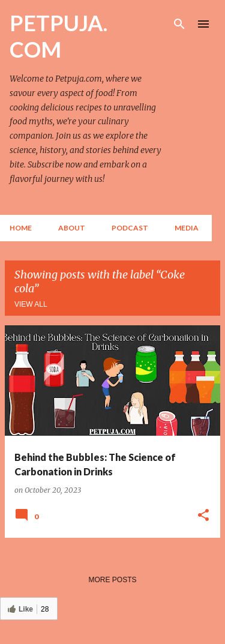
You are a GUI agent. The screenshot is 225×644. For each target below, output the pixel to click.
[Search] (179, 24)
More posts (112, 580)
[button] (203, 516)
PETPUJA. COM (58, 36)
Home (21, 228)
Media (187, 228)
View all (31, 304)
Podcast (130, 228)
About (72, 228)
